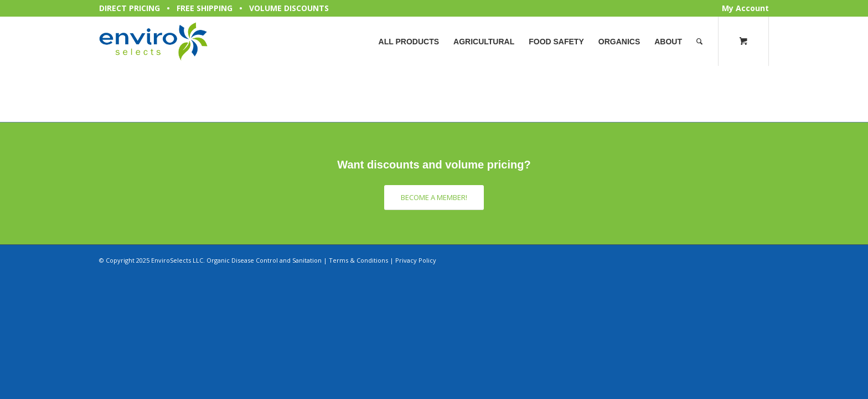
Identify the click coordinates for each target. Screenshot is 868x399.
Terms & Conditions (358, 260)
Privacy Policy (416, 260)
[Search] (699, 42)
